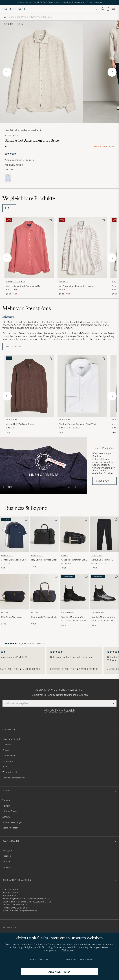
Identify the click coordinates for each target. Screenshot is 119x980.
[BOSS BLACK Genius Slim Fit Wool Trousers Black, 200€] (105, 543)
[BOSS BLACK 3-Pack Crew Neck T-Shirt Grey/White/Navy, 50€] (14, 543)
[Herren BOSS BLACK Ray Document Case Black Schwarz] (44, 534)
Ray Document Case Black (44, 560)
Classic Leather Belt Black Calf (74, 560)
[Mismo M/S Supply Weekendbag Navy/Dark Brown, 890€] (44, 600)
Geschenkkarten (10, 828)
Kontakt (6, 806)
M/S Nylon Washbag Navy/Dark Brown (11, 617)
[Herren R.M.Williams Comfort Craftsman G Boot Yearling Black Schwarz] (105, 592)
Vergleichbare (29, 198)
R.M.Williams (68, 613)
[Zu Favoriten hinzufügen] (50, 221)
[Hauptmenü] (113, 9)
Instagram (7, 850)
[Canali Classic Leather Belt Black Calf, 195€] (75, 543)
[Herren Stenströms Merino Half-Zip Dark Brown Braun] (29, 386)
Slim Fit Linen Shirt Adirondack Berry (24, 286)
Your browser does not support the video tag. (44, 466)
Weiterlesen (68, 950)
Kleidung (8, 24)
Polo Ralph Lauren (15, 281)
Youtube (6, 861)
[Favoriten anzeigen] (102, 9)
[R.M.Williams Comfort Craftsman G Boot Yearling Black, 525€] (105, 600)
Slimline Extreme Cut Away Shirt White (78, 424)
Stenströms (12, 136)
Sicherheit (7, 745)
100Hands (63, 281)
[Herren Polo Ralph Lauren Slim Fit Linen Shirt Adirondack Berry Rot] (29, 248)
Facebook (7, 856)
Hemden (19, 24)
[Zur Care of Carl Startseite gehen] (14, 9)
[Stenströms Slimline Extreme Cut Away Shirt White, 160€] (82, 395)
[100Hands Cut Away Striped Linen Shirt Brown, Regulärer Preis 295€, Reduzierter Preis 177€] (82, 256)
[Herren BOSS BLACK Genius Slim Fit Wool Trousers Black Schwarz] (105, 534)
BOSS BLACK (7, 555)
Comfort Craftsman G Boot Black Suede (72, 617)
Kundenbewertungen (12, 822)
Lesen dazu (103, 481)
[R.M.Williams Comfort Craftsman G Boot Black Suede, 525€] (75, 600)
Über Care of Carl (11, 739)
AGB (5, 767)
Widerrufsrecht (10, 772)
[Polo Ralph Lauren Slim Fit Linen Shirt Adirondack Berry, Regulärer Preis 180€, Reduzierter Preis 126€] (29, 256)
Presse (6, 750)
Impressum (8, 761)
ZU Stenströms (16, 347)
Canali (65, 555)
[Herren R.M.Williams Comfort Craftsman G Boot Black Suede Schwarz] (75, 592)
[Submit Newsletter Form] (113, 703)
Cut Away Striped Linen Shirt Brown (76, 286)
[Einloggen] (97, 9)
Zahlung (6, 817)
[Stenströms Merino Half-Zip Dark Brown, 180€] (29, 395)
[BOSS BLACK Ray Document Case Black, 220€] (44, 543)
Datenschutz (9, 756)
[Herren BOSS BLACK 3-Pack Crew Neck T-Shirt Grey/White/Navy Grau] (14, 534)
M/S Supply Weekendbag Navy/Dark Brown (44, 617)
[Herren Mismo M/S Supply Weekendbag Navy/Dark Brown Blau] (44, 592)
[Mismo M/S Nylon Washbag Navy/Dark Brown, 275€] (14, 600)
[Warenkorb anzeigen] (108, 9)
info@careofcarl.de (28, 911)
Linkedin (7, 867)
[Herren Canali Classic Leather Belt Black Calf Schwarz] (75, 534)
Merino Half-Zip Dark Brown (20, 424)
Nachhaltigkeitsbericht (14, 778)
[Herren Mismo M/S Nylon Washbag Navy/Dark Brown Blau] (14, 592)
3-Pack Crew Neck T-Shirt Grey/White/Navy (14, 560)
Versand (7, 800)
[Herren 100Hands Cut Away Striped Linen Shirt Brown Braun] (82, 248)
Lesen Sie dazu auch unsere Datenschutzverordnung (60, 711)
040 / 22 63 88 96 (20, 908)
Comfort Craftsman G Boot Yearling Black (102, 617)
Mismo (4, 613)
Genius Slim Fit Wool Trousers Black (102, 560)
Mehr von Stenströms (27, 308)
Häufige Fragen (10, 811)
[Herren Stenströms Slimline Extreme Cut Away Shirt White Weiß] (82, 386)
